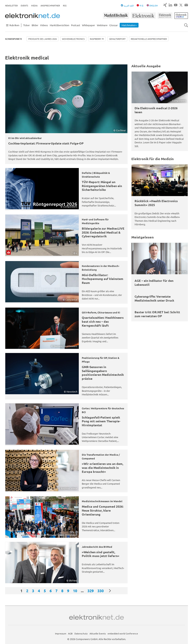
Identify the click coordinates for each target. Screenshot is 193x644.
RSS (65, 5)
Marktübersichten (59, 25)
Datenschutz (81, 633)
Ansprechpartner (50, 5)
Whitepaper (88, 25)
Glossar (114, 25)
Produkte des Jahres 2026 (43, 39)
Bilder (35, 25)
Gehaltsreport (117, 39)
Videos (44, 25)
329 (91, 591)
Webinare (102, 25)
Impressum (61, 633)
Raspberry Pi (97, 39)
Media (34, 5)
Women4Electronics (73, 39)
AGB (70, 633)
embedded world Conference (123, 633)
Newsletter (11, 5)
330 (101, 591)
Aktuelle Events (98, 633)
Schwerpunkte (14, 39)
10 (75, 591)
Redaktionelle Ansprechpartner (149, 39)
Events (24, 5)
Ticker (26, 25)
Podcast (76, 25)
